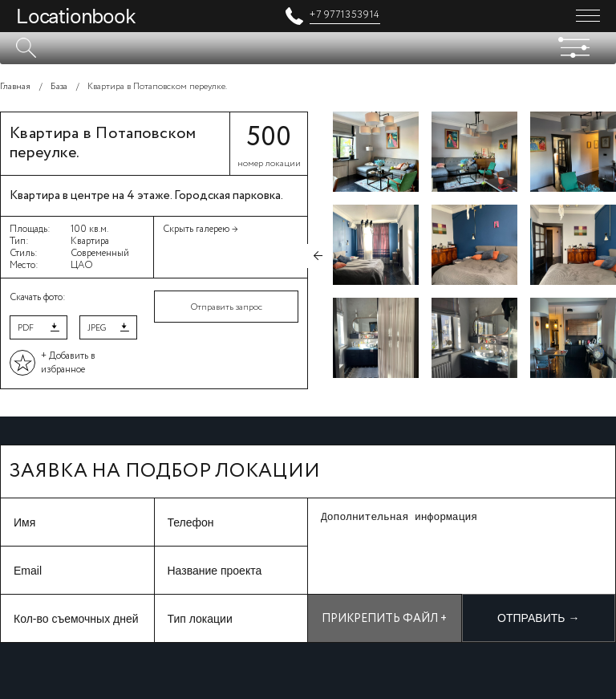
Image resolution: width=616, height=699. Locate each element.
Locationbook (76, 16)
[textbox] (308, 48)
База (59, 87)
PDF (26, 328)
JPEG (97, 328)
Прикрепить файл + (384, 619)
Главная (15, 87)
